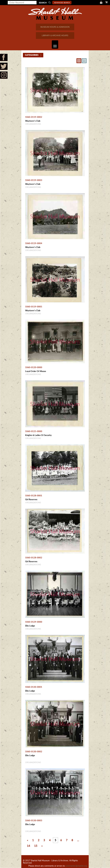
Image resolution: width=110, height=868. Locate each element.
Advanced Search (62, 3)
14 (29, 846)
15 (36, 846)
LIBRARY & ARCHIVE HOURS (55, 36)
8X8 (79, 61)
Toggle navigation (54, 45)
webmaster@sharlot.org (76, 866)
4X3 (84, 61)
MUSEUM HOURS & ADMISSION (55, 27)
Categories (32, 55)
